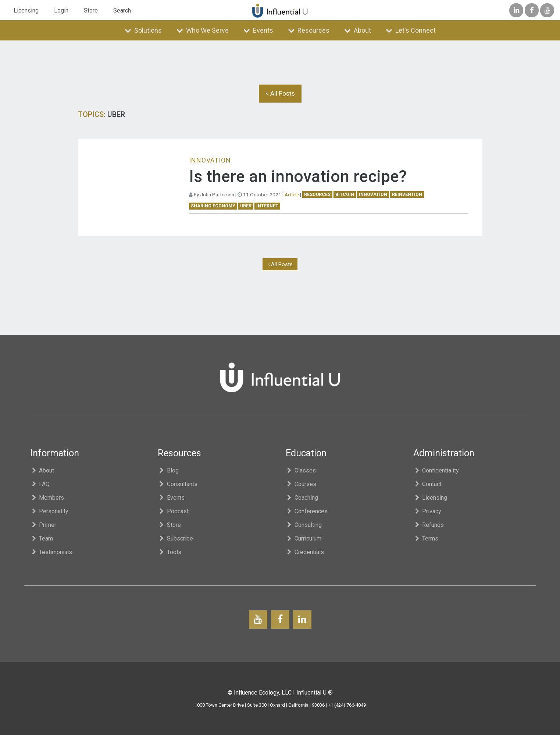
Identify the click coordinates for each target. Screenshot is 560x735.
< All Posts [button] (280, 93)
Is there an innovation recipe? (298, 176)
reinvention (407, 195)
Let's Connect (411, 30)
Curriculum (304, 538)
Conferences (307, 511)
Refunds (429, 525)
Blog (168, 470)
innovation (373, 195)
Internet (267, 206)
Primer (43, 525)
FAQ (40, 484)
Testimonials (51, 552)
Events (258, 30)
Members (47, 498)
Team (42, 538)
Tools (170, 552)
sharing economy (213, 206)
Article (292, 195)
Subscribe (175, 538)
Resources (309, 30)
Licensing (26, 10)
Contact (428, 484)
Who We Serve (203, 30)
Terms (426, 538)
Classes (301, 470)
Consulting (304, 525)
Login (61, 10)
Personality (49, 511)
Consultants (178, 484)
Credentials (305, 552)
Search (122, 10)
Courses (301, 484)
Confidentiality (436, 470)
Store (91, 10)
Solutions (143, 30)
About (358, 30)
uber (246, 206)
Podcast (173, 511)
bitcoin (345, 195)
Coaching (302, 498)
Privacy (427, 511)
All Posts (280, 264)
